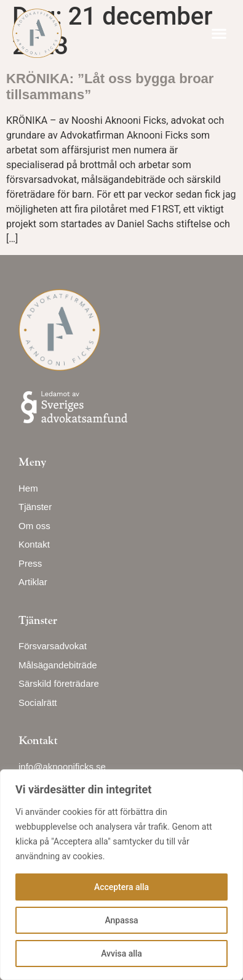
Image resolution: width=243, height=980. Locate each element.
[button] (219, 34)
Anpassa (121, 920)
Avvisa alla (121, 954)
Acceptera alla (121, 887)
